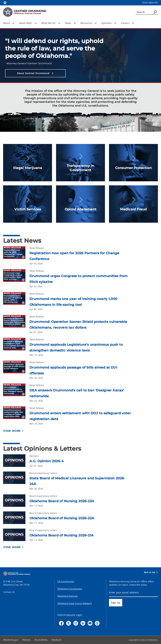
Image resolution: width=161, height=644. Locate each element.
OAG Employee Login (70, 615)
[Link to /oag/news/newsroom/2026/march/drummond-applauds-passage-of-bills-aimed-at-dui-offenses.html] (16, 370)
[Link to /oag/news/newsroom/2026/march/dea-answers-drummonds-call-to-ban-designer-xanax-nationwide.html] (16, 393)
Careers (128, 23)
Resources (89, 23)
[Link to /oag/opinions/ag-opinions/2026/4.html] (16, 461)
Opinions (109, 23)
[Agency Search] (155, 12)
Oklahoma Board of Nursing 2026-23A (62, 501)
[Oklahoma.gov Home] (5, 3)
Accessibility (41, 640)
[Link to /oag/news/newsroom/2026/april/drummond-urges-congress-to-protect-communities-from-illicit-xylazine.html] (16, 279)
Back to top (151, 572)
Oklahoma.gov (11, 640)
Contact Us (9, 592)
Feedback (57, 640)
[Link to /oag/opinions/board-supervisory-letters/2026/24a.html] (16, 481)
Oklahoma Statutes (68, 596)
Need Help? (28, 23)
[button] (35, 73)
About (9, 23)
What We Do (51, 23)
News (70, 23)
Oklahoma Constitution (70, 589)
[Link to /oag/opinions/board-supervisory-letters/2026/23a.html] (16, 501)
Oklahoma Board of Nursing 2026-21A (62, 535)
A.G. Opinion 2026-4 (47, 461)
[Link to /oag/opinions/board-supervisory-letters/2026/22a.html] (16, 518)
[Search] (147, 12)
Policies (26, 640)
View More (12, 431)
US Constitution (66, 581)
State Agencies (150, 2)
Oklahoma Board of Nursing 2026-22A (62, 518)
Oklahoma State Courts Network (75, 603)
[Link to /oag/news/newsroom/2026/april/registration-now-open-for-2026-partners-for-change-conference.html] (16, 256)
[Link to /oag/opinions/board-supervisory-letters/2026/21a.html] (16, 535)
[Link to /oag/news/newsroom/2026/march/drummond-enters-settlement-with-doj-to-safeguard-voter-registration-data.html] (16, 416)
